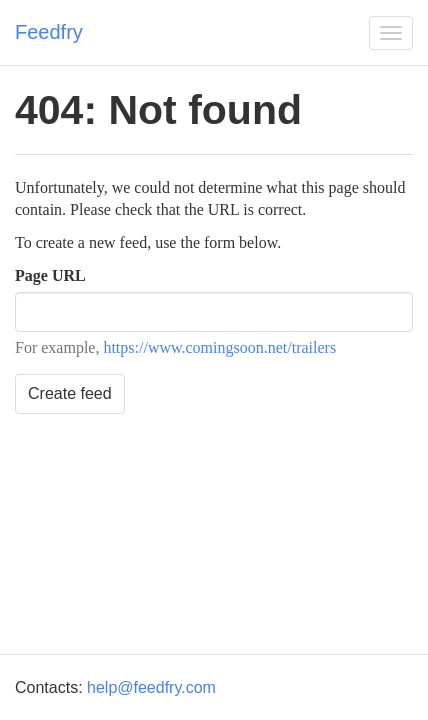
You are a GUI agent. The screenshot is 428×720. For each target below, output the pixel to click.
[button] (391, 33)
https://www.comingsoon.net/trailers (219, 347)
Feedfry (49, 32)
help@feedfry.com (151, 687)
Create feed (70, 393)
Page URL (50, 275)
